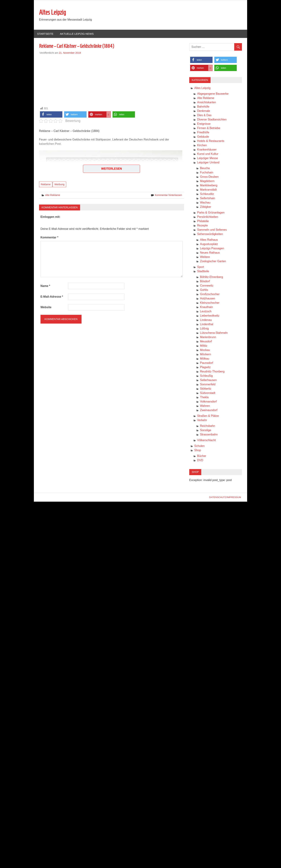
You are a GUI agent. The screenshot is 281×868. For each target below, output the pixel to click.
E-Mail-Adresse (52, 297)
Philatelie (203, 221)
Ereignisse (204, 124)
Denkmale (204, 111)
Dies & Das (204, 115)
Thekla (204, 397)
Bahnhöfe (203, 107)
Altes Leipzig (53, 13)
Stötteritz (206, 389)
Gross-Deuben (209, 177)
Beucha (205, 168)
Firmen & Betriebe (209, 128)
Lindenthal (207, 324)
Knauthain (206, 307)
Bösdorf (205, 281)
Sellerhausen (208, 380)
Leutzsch (206, 311)
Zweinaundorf (209, 410)
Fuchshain (207, 173)
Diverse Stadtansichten (212, 120)
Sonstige (206, 430)
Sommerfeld (208, 385)
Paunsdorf (207, 363)
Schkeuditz (207, 194)
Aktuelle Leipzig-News (77, 34)
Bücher (202, 456)
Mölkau (205, 359)
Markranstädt (208, 190)
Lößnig (204, 329)
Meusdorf (206, 342)
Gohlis (204, 290)
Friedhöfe (203, 133)
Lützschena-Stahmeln (214, 333)
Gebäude (203, 137)
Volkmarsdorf (208, 402)
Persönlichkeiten (208, 217)
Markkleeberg (209, 186)
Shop (198, 450)
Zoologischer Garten (213, 261)
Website (46, 307)
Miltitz (204, 346)
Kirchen (202, 145)
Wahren (205, 406)
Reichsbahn (208, 426)
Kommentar (49, 238)
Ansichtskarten (207, 102)
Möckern (205, 354)
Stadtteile (203, 271)
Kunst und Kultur (208, 154)
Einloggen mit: (50, 217)
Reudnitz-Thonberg (212, 372)
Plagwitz (205, 367)
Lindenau (206, 320)
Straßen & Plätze (208, 416)
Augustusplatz (209, 244)
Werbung (59, 185)
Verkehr (202, 420)
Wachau (205, 203)
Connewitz (207, 286)
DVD (200, 460)
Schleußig (206, 376)
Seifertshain (208, 198)
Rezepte (203, 226)
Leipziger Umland (208, 163)
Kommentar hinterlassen (168, 195)
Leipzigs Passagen (212, 248)
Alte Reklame (53, 195)
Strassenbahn (209, 435)
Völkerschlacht (206, 440)
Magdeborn (207, 181)
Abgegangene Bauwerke (213, 94)
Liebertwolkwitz (210, 316)
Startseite (45, 34)
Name (45, 286)
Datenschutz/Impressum (225, 497)
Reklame (46, 185)
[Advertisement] (112, 80)
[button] (51, 115)
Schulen (199, 446)
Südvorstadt (208, 393)
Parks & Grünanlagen (211, 213)
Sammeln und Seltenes (212, 230)
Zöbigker (206, 207)
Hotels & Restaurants (211, 141)
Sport (201, 267)
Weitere (205, 257)
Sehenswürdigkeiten (210, 234)
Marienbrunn (208, 337)
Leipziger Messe (208, 158)
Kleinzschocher (210, 303)
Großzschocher (210, 294)
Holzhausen (208, 299)
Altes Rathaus (209, 240)
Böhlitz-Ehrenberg (211, 277)
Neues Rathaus (210, 253)
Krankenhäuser (207, 150)
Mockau (205, 350)
